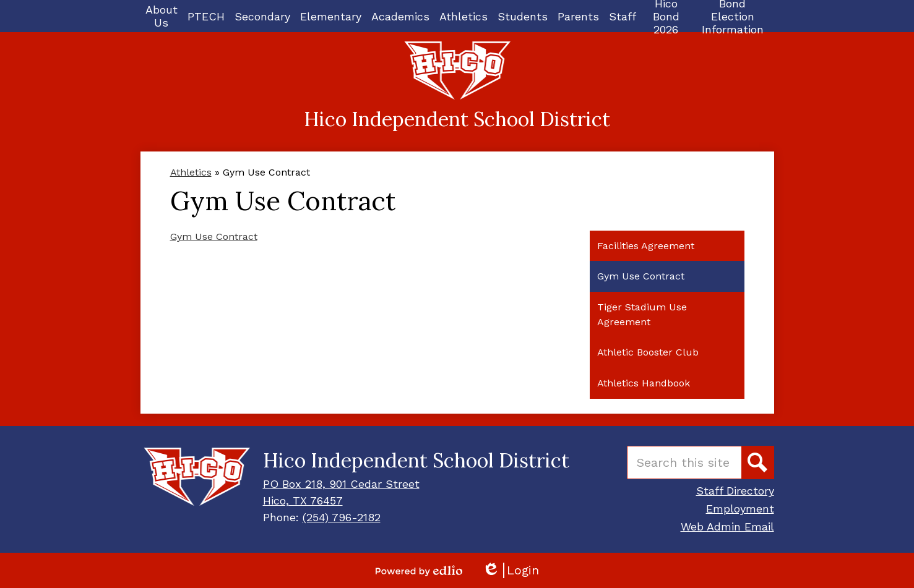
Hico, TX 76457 (303, 501)
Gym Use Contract (214, 236)
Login (511, 570)
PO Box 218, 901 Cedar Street (341, 484)
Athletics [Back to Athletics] (191, 172)
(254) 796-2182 (342, 517)
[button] (162, 16)
